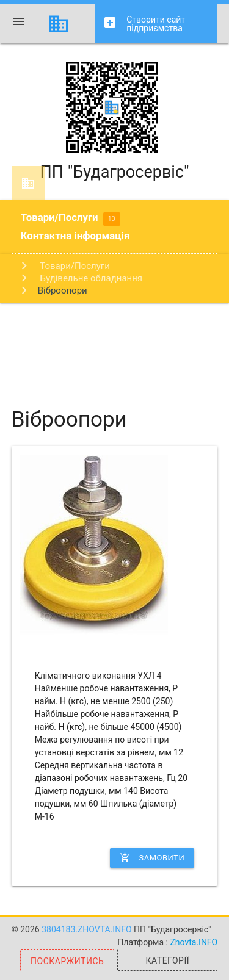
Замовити (152, 858)
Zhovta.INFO (194, 942)
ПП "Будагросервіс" (114, 122)
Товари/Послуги (71, 218)
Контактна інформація (75, 236)
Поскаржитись (67, 961)
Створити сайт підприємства (144, 24)
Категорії (168, 960)
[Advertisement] (114, 345)
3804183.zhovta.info (88, 929)
